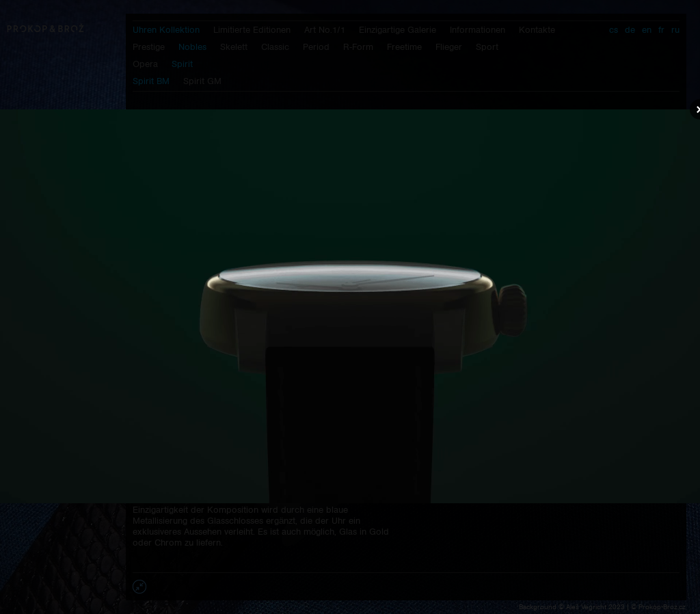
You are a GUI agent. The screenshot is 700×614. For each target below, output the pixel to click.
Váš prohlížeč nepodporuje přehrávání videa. (350, 306)
